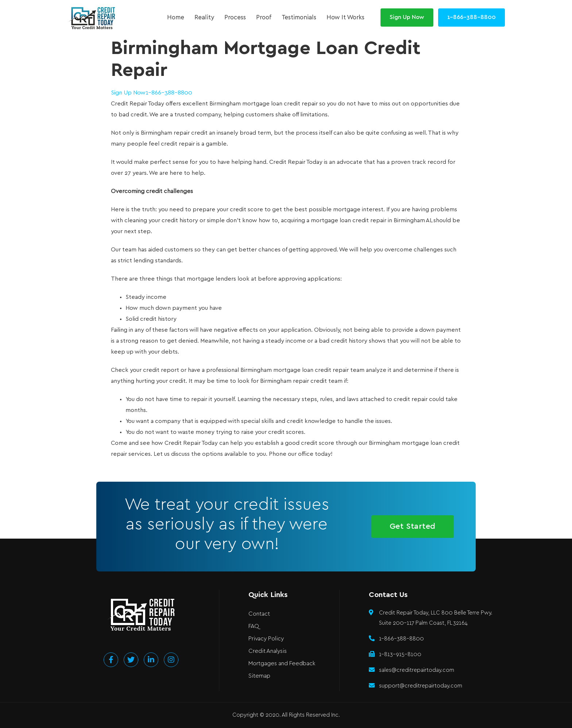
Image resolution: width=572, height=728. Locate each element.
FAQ (254, 626)
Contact (259, 614)
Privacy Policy (266, 639)
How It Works (345, 18)
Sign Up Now (128, 93)
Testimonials (299, 18)
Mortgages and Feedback (282, 664)
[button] (407, 18)
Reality (204, 18)
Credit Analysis (268, 651)
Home (176, 18)
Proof (264, 18)
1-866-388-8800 (169, 93)
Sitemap (259, 676)
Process (235, 18)
